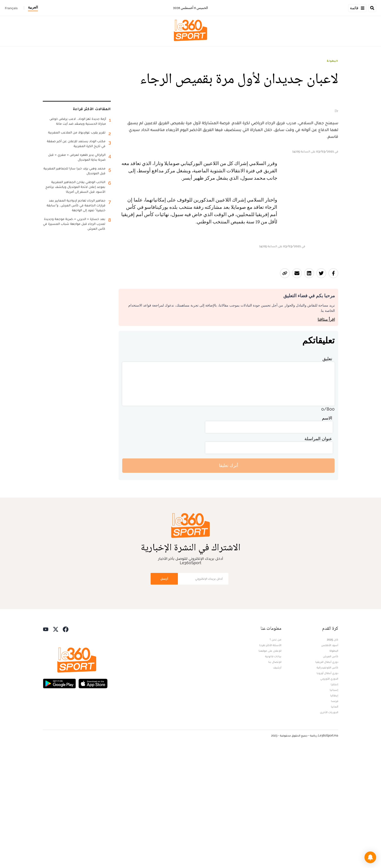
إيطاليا (334, 813)
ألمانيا (335, 824)
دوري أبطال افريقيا (327, 780)
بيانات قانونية (273, 774)
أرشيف (277, 785)
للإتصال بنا (275, 780)
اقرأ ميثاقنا (326, 437)
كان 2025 (333, 757)
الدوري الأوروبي (329, 796)
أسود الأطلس (330, 763)
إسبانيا (334, 807)
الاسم (327, 536)
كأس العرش (331, 774)
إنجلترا (334, 802)
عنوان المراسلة (318, 556)
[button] (370, 857)
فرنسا (335, 819)
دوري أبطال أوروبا (327, 791)
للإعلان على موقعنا (270, 768)
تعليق (327, 476)
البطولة (333, 61)
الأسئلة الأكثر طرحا (270, 763)
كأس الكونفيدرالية (327, 785)
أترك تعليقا (229, 583)
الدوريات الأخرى (329, 830)
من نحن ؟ (276, 757)
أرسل (164, 696)
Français (11, 8)
